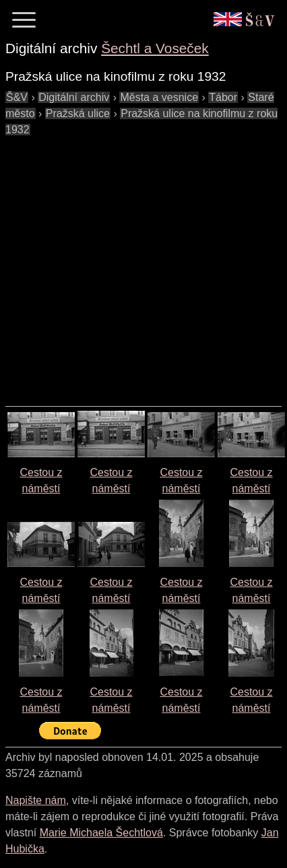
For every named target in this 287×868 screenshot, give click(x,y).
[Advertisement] (126, 264)
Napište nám (36, 800)
